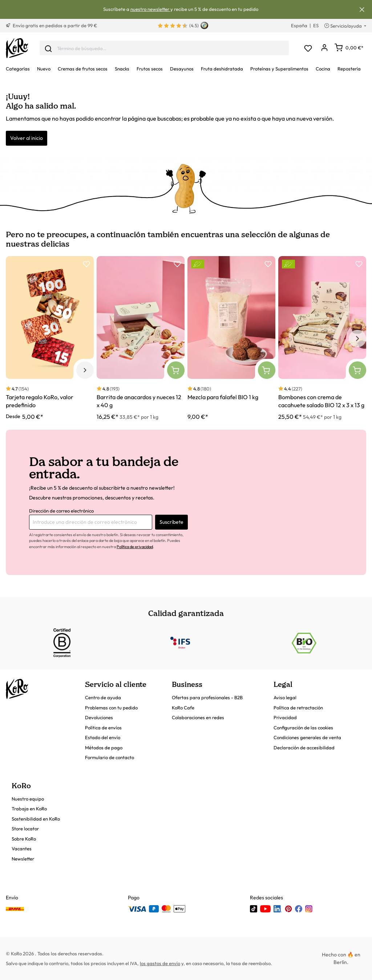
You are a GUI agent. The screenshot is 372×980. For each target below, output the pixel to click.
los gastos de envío (160, 963)
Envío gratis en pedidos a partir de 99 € (51, 25)
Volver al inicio (27, 138)
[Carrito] (349, 48)
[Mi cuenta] (324, 48)
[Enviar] (48, 48)
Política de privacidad (135, 547)
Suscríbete (171, 522)
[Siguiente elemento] (357, 339)
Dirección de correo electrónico (61, 511)
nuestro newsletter (150, 9)
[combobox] (164, 48)
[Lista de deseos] (308, 48)
